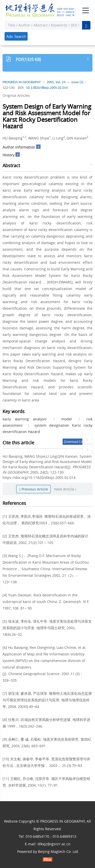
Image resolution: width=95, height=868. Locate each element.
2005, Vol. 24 (56, 82)
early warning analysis (25, 419)
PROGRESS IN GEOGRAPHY (22, 82)
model (67, 419)
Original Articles (16, 95)
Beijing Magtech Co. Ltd (58, 851)
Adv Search (16, 36)
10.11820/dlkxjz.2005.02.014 (47, 88)
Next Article (65, 489)
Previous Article (33, 489)
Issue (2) (78, 82)
